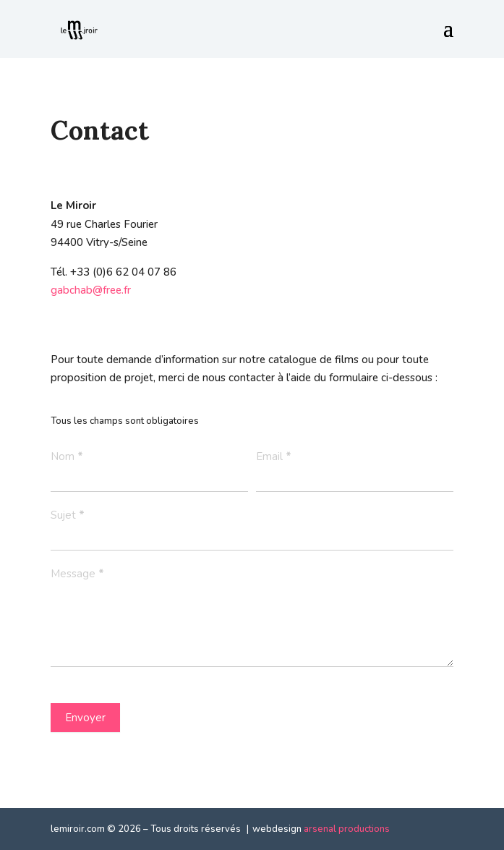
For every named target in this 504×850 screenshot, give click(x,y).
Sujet (68, 515)
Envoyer (85, 718)
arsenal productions (347, 829)
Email (274, 456)
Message (77, 574)
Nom (67, 456)
